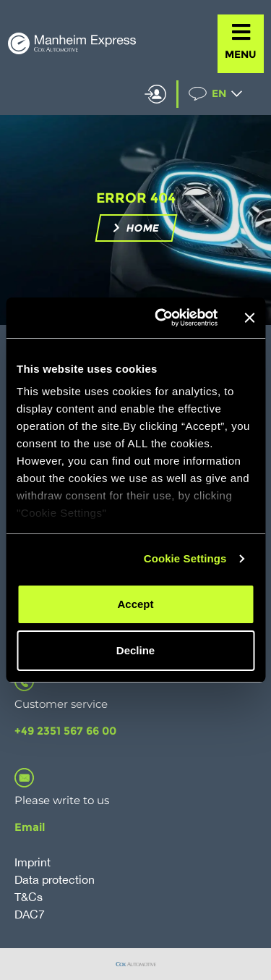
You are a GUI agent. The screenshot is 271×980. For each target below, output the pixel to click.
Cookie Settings (185, 558)
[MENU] (241, 32)
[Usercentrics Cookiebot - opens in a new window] (162, 318)
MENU (241, 54)
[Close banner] (249, 318)
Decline (135, 650)
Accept (135, 604)
